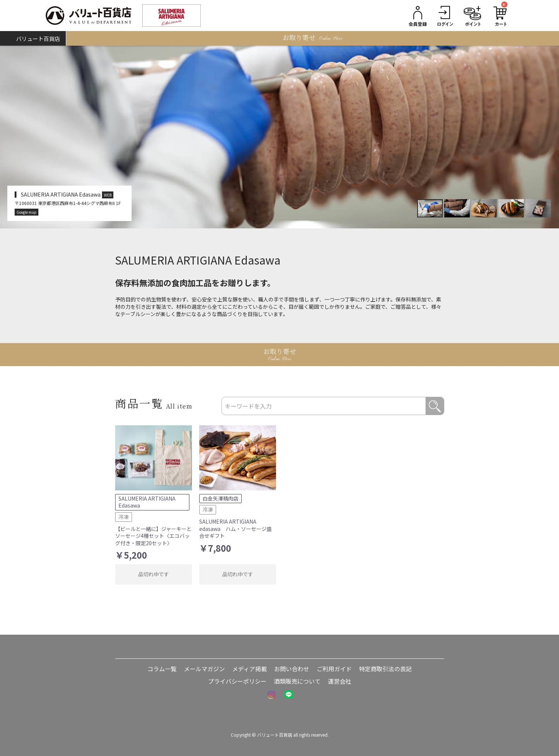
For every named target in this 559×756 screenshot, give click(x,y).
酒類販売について (297, 681)
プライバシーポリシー (237, 681)
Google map (27, 212)
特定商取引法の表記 (385, 669)
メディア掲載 (250, 669)
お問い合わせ (292, 669)
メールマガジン (204, 669)
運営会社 (340, 681)
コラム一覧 (162, 669)
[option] (279, 137)
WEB (108, 195)
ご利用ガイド (334, 669)
